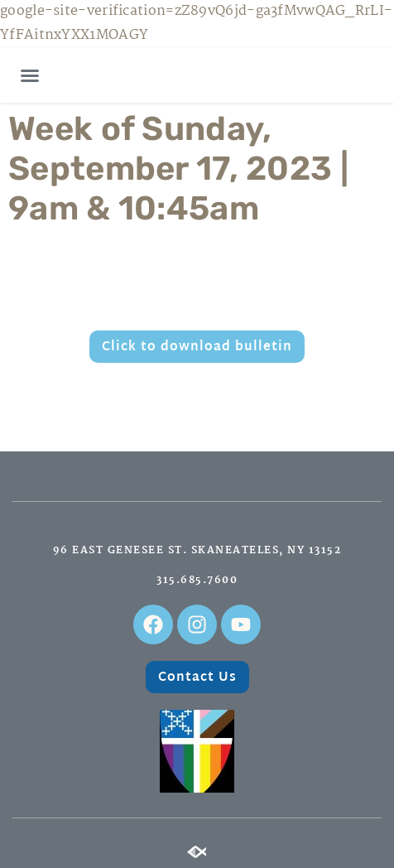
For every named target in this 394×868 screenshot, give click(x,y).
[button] (30, 75)
